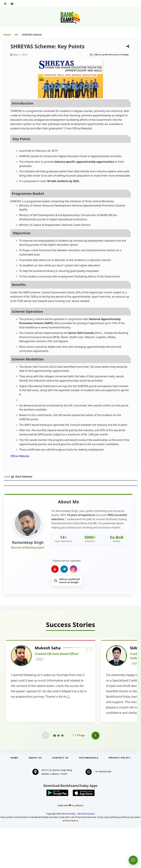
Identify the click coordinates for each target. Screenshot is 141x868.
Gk (16, 34)
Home (7, 34)
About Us (35, 798)
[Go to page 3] (62, 775)
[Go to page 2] (58, 775)
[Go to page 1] (54, 775)
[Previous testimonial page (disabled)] (45, 775)
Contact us (60, 798)
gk (13, 477)
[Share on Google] (109, 55)
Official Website (20, 456)
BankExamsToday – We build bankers (77, 854)
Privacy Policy (120, 798)
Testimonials (89, 798)
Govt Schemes (24, 477)
